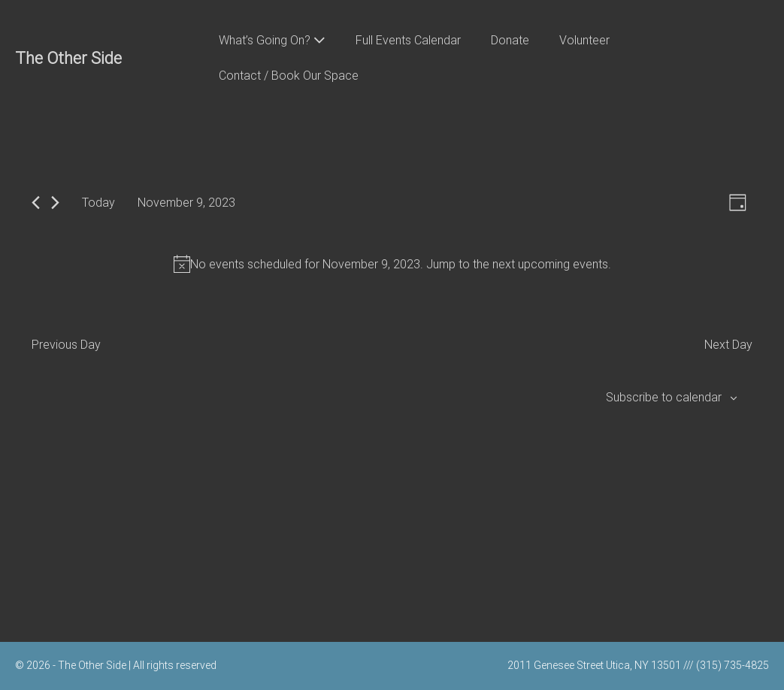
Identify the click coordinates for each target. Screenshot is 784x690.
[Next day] (55, 203)
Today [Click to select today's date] (98, 203)
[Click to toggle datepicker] (186, 203)
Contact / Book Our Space (289, 76)
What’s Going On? (272, 40)
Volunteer (584, 40)
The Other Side (68, 58)
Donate (510, 40)
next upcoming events (550, 264)
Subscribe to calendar (664, 397)
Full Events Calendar (408, 40)
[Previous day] (36, 203)
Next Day (728, 345)
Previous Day (66, 345)
